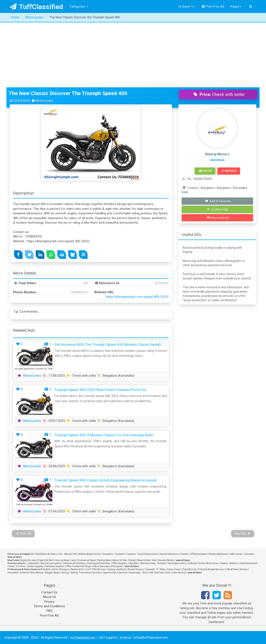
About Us (49, 597)
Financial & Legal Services (211, 569)
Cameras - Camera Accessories (142, 554)
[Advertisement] (133, 55)
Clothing (192, 563)
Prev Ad (24, 534)
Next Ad (242, 534)
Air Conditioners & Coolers (44, 554)
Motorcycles (32, 376)
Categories (79, 6)
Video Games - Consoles (241, 554)
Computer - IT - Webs (155, 569)
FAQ (49, 611)
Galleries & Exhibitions (74, 563)
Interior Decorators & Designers (108, 566)
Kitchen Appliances (218, 554)
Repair (57, 573)
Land (73, 560)
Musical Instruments (51, 563)
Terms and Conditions (49, 606)
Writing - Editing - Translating (76, 573)
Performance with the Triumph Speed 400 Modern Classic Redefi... (109, 344)
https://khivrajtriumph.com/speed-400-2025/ (137, 297)
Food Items (134, 563)
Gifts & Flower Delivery (236, 569)
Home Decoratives (249, 563)
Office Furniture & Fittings (78, 566)
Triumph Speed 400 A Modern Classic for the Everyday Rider (104, 435)
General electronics (169, 554)
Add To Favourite (218, 201)
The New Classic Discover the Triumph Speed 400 (68, 93)
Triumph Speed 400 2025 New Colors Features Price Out (100, 390)
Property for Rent (45, 560)
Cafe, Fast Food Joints (159, 573)
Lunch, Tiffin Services (95, 569)
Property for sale (28, 560)
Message (229, 171)
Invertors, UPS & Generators (194, 554)
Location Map (218, 209)
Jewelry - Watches (229, 563)
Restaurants (77, 569)
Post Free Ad (213, 6)
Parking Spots (104, 560)
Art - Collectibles (31, 563)
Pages (236, 6)
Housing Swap (62, 560)
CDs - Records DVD (68, 554)
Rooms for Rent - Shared (124, 560)
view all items (15, 557)
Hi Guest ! (186, 6)
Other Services (179, 573)
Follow (205, 171)
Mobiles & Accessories (90, 554)
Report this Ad (218, 218)
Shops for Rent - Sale (147, 560)
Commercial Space (87, 560)
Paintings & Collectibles (99, 563)
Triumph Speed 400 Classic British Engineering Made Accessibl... (107, 480)
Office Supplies (119, 563)
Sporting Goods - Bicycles (153, 563)
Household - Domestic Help (21, 573)
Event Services (190, 569)
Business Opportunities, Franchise (110, 573)
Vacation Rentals (166, 560)
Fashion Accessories (208, 563)
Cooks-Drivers (174, 569)
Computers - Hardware (114, 554)
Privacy (49, 602)
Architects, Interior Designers (55, 569)
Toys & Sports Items (177, 563)
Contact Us (49, 592)
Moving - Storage (44, 573)
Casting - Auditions (117, 569)
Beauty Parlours (136, 569)
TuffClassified (36, 7)
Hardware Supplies (55, 566)
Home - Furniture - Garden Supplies (26, 566)
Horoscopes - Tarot (138, 573)
